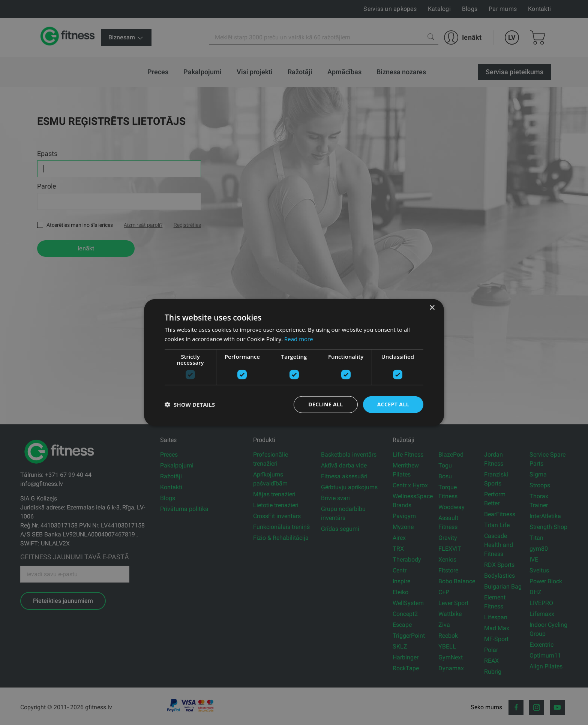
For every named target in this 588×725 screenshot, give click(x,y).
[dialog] (294, 363)
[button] (190, 404)
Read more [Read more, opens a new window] (299, 339)
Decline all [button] (325, 404)
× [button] (432, 308)
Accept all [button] (393, 404)
